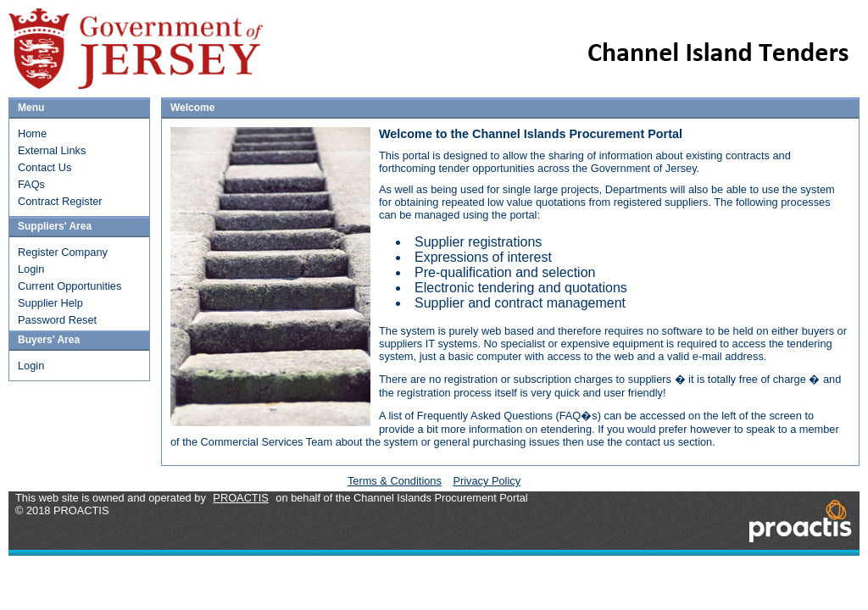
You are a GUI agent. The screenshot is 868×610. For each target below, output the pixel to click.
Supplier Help (50, 303)
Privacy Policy (487, 481)
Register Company (63, 252)
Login (31, 269)
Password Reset (57, 320)
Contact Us (45, 167)
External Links (52, 150)
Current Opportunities (70, 286)
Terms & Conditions (395, 481)
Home (32, 133)
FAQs (31, 184)
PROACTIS (240, 498)
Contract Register (60, 201)
